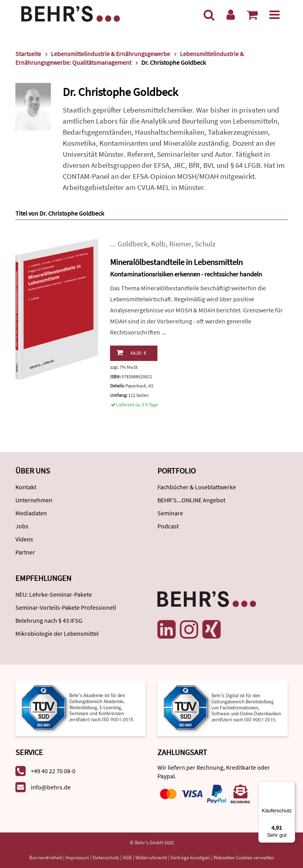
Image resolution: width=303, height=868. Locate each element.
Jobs (22, 526)
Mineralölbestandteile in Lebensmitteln (176, 262)
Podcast (168, 526)
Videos (24, 539)
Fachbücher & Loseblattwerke (197, 487)
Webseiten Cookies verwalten (244, 858)
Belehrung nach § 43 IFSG (49, 620)
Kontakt (26, 487)
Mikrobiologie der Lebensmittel (57, 633)
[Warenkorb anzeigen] (252, 15)
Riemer (180, 244)
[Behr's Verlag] (71, 13)
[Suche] (209, 15)
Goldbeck (133, 244)
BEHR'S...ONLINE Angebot (191, 500)
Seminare (170, 513)
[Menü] (275, 15)
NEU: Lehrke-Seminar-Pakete (54, 594)
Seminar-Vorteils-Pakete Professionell (66, 607)
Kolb (158, 244)
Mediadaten (31, 513)
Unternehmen (34, 500)
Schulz (205, 244)
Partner (25, 552)
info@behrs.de (51, 787)
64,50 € (131, 353)
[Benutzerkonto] (231, 15)
